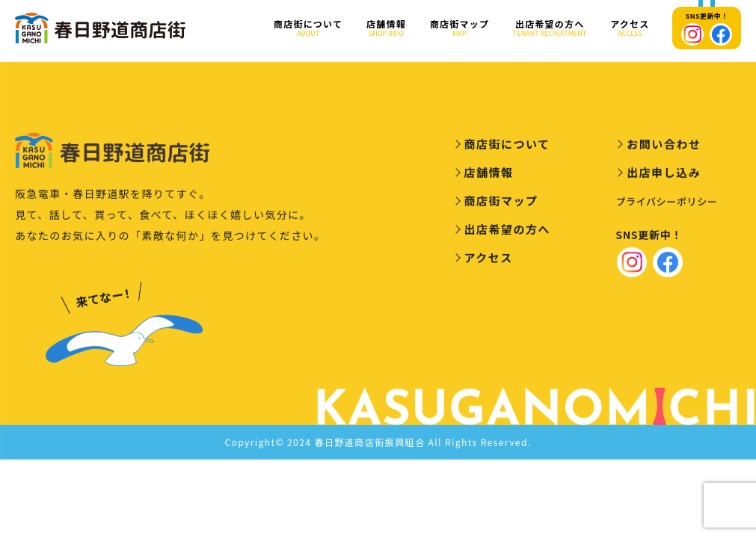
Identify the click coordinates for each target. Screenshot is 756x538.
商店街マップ (460, 28)
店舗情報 (386, 28)
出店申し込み (664, 175)
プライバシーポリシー (666, 204)
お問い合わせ (664, 147)
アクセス (630, 28)
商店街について (308, 28)
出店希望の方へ (550, 28)
